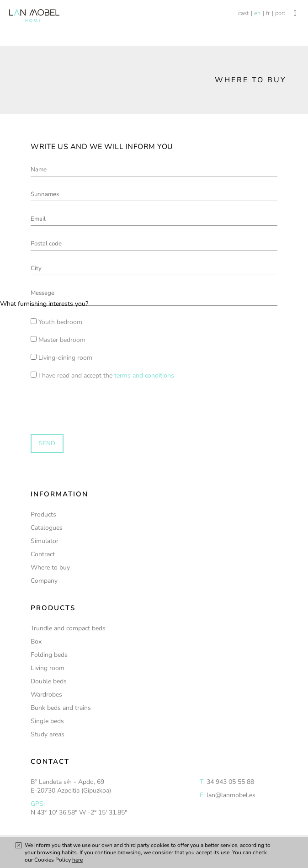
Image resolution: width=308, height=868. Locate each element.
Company (44, 581)
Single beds (47, 721)
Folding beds (49, 655)
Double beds (49, 681)
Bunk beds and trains (61, 708)
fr (268, 13)
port (280, 13)
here (77, 860)
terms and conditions (144, 375)
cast (243, 13)
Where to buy (50, 567)
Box (36, 642)
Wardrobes (46, 695)
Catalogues (47, 528)
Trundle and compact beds (68, 628)
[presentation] (69, 398)
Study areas (48, 734)
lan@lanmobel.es (231, 795)
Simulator (45, 541)
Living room (48, 668)
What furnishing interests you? (44, 304)
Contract (43, 554)
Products (43, 514)
